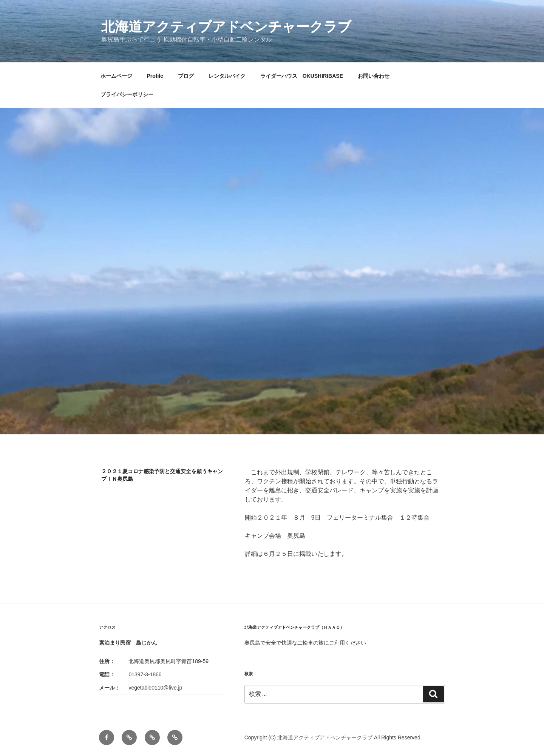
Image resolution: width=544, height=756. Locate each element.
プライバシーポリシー (127, 94)
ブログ (186, 76)
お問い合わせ (374, 76)
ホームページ (116, 76)
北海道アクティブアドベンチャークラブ (226, 27)
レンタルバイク (227, 76)
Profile (155, 76)
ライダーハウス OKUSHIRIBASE (302, 76)
